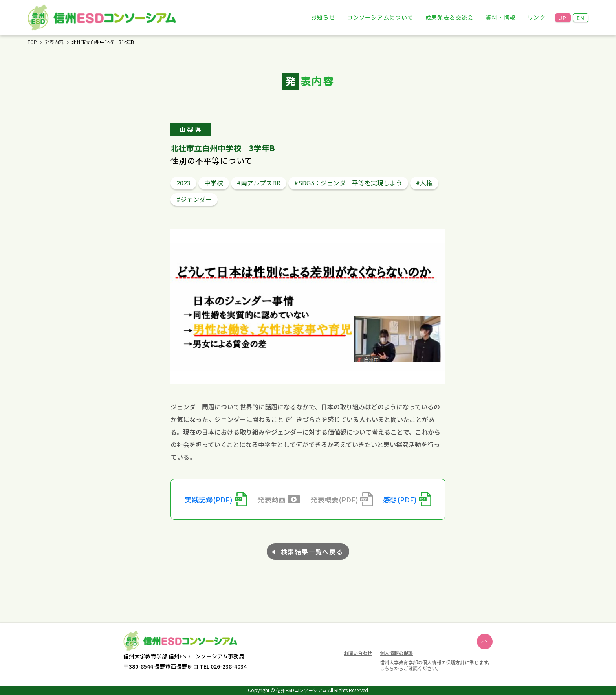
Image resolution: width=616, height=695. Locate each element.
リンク (537, 18)
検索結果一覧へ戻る (312, 552)
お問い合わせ (358, 653)
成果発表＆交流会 (450, 18)
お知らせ (323, 18)
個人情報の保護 (396, 653)
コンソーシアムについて (380, 18)
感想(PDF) (400, 499)
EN (581, 18)
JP (563, 18)
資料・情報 (501, 18)
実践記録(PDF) (209, 499)
